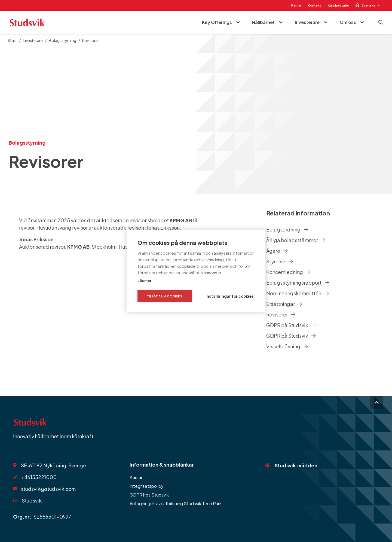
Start (12, 40)
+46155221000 (39, 477)
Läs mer (144, 281)
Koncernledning (288, 272)
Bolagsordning (287, 229)
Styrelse (280, 261)
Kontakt (315, 5)
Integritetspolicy (146, 486)
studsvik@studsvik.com (48, 489)
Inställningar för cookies (230, 296)
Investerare (307, 22)
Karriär (296, 5)
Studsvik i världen (296, 465)
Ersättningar (284, 304)
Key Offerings (217, 22)
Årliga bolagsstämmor (296, 240)
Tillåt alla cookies (165, 296)
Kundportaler (338, 5)
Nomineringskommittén (298, 293)
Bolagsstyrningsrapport (298, 283)
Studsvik (32, 500)
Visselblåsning (287, 346)
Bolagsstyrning (62, 40)
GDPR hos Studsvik (149, 495)
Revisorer (281, 314)
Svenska (368, 5)
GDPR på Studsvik (291, 325)
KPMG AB (181, 220)
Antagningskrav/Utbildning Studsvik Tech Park (176, 503)
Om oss (348, 22)
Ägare (277, 251)
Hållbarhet (263, 22)
